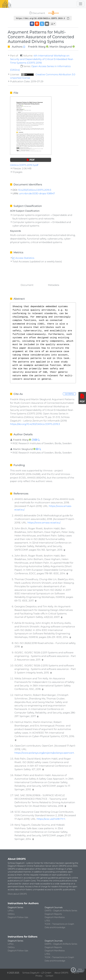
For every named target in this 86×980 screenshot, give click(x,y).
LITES (47, 921)
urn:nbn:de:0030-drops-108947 (37, 193)
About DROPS (61, 973)
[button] (53, 24)
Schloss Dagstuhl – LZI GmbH (37, 973)
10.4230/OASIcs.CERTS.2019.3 (35, 190)
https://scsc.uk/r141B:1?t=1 (51, 819)
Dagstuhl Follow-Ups (18, 917)
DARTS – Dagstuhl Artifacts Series (61, 911)
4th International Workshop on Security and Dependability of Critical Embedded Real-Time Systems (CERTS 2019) (42, 59)
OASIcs (11, 914)
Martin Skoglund (61, 47)
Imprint (75, 973)
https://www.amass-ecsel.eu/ (44, 523)
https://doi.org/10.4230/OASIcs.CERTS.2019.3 (35, 424)
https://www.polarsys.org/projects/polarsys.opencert (44, 753)
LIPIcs (11, 911)
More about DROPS (17, 894)
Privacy (39, 976)
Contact (49, 976)
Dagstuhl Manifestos (55, 917)
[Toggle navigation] (81, 4)
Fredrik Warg (37, 47)
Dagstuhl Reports (53, 914)
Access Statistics (23, 258)
